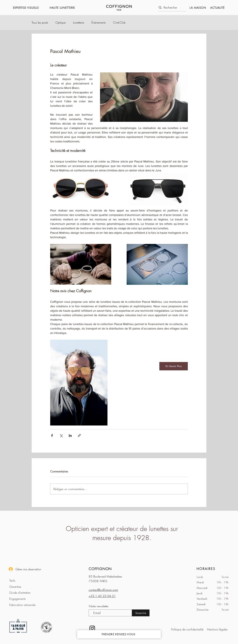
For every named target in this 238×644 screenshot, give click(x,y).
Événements (99, 22)
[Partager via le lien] (79, 435)
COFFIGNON (100, 569)
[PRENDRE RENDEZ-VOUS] (119, 634)
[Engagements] (25, 599)
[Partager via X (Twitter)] (61, 435)
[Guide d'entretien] (25, 592)
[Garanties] (25, 587)
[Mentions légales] (217, 629)
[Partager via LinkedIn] (70, 435)
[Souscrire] (141, 613)
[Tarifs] (25, 580)
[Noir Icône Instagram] (92, 628)
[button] (29, 8)
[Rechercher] (171, 8)
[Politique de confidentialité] (188, 629)
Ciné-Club (119, 22)
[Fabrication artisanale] (25, 605)
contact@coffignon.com (103, 590)
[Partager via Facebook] (52, 435)
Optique (61, 22)
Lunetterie (79, 22)
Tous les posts (40, 22)
